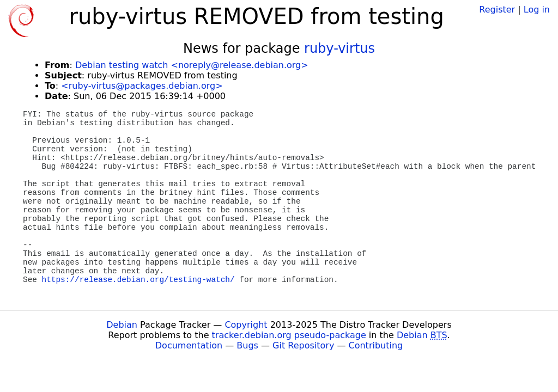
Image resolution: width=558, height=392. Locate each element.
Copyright (246, 325)
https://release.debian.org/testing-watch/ (138, 280)
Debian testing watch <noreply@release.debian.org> (192, 65)
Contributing (376, 345)
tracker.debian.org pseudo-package (289, 335)
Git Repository (303, 345)
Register (497, 10)
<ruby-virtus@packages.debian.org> (142, 86)
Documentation (189, 345)
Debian (122, 325)
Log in (537, 10)
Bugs (247, 345)
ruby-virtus (339, 48)
